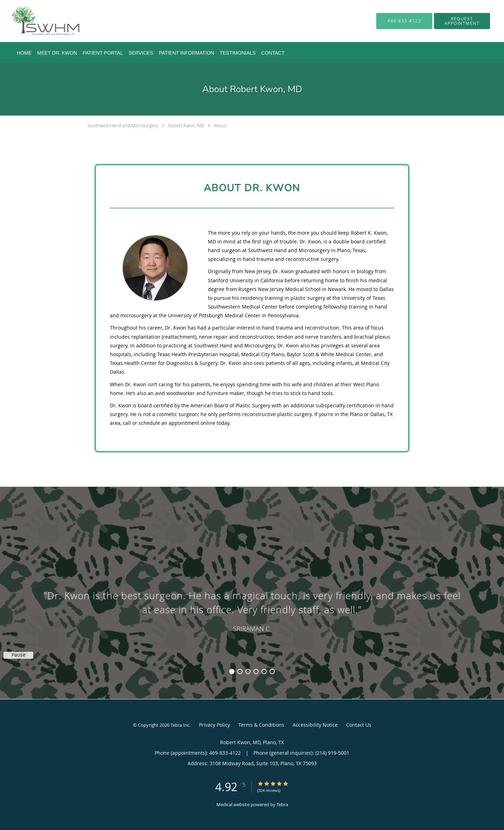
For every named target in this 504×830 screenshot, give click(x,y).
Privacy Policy (214, 725)
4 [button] (256, 672)
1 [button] (232, 672)
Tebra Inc (180, 725)
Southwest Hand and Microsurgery (123, 125)
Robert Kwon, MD (186, 125)
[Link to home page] (35, 21)
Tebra (282, 804)
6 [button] (272, 672)
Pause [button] (19, 655)
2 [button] (240, 672)
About (220, 125)
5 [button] (264, 672)
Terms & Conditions (261, 725)
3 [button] (248, 672)
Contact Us (359, 725)
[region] (252, 586)
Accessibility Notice (315, 725)
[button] (462, 21)
